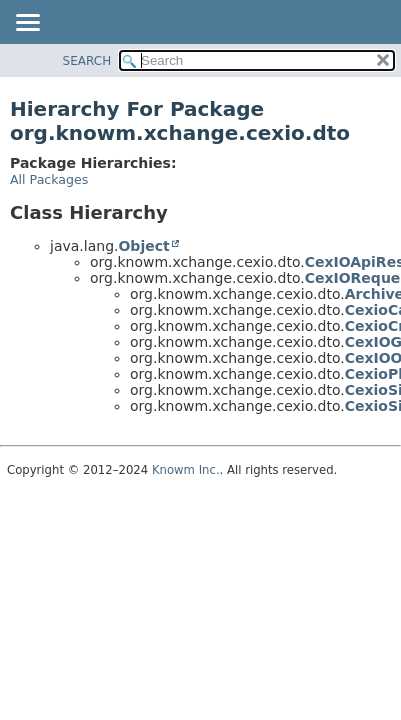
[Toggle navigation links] (27, 24)
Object (143, 246)
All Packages (49, 179)
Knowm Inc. (186, 470)
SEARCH (87, 61)
